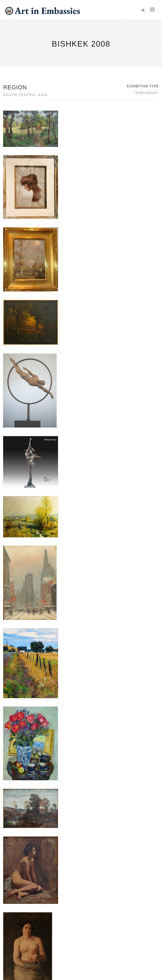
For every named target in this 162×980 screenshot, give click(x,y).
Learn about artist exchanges (135, 921)
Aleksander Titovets (16, 671)
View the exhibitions (128, 912)
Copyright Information (25, 936)
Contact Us (17, 916)
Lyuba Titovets (13, 682)
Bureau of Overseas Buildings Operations (40, 945)
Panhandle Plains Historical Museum (27, 703)
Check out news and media (134, 931)
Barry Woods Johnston (18, 677)
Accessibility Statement (26, 926)
